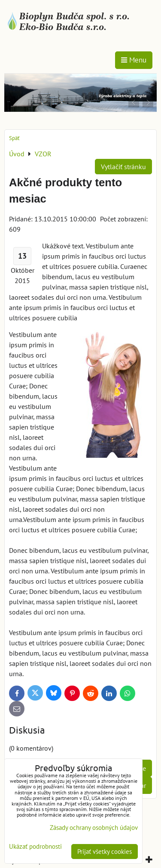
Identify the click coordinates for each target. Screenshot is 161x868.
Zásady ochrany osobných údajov (94, 828)
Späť (14, 138)
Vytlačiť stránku (123, 167)
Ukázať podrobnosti (35, 847)
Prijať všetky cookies (105, 852)
